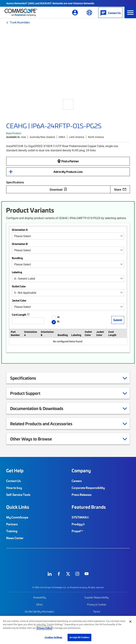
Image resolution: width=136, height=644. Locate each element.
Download (58, 189)
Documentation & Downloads (41, 408)
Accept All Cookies (79, 637)
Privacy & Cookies (97, 604)
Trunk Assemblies (20, 22)
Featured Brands (89, 507)
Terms (96, 612)
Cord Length (19, 315)
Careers (77, 481)
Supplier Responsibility (97, 597)
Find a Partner (68, 161)
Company (81, 471)
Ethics (39, 604)
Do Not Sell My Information (39, 612)
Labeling (17, 272)
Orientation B (20, 244)
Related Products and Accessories (46, 423)
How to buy (14, 488)
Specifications (27, 378)
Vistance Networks (84, 3)
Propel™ (77, 531)
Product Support (30, 393)
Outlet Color (19, 286)
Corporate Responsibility (88, 488)
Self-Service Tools (18, 495)
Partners (12, 524)
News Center (15, 538)
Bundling (17, 258)
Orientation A (20, 230)
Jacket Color (19, 300)
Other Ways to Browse (35, 439)
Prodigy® (78, 524)
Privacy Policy (44, 628)
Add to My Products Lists (68, 172)
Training (12, 531)
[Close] (130, 622)
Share (120, 189)
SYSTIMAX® (80, 517)
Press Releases (82, 495)
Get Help (15, 471)
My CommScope (17, 517)
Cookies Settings (53, 637)
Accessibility (40, 597)
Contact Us (13, 481)
